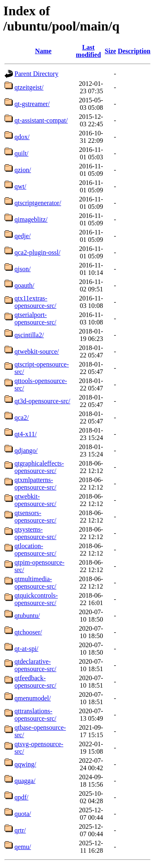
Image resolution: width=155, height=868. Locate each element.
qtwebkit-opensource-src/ (35, 500)
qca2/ (22, 417)
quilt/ (21, 153)
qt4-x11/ (26, 434)
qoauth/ (24, 285)
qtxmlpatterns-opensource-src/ (35, 484)
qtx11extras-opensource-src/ (35, 302)
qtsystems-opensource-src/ (35, 533)
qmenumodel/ (33, 698)
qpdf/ (21, 797)
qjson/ (23, 269)
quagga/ (25, 781)
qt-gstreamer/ (32, 104)
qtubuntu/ (27, 616)
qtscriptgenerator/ (38, 203)
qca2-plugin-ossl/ (37, 252)
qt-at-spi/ (26, 649)
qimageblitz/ (31, 219)
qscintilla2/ (29, 335)
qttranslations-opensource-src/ (35, 715)
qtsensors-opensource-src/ (35, 517)
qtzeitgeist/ (29, 87)
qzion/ (23, 170)
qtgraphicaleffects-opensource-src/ (39, 467)
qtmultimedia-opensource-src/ (35, 583)
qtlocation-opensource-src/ (35, 550)
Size (110, 51)
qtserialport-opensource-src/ (35, 318)
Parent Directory (36, 74)
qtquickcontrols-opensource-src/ (36, 599)
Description (134, 51)
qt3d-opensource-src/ (42, 401)
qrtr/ (20, 830)
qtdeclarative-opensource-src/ (35, 665)
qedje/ (23, 236)
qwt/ (20, 186)
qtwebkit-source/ (37, 351)
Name (43, 51)
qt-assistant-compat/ (41, 120)
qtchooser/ (28, 632)
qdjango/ (26, 451)
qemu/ (23, 847)
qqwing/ (25, 764)
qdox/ (22, 137)
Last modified (88, 51)
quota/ (23, 814)
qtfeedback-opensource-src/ (35, 682)
